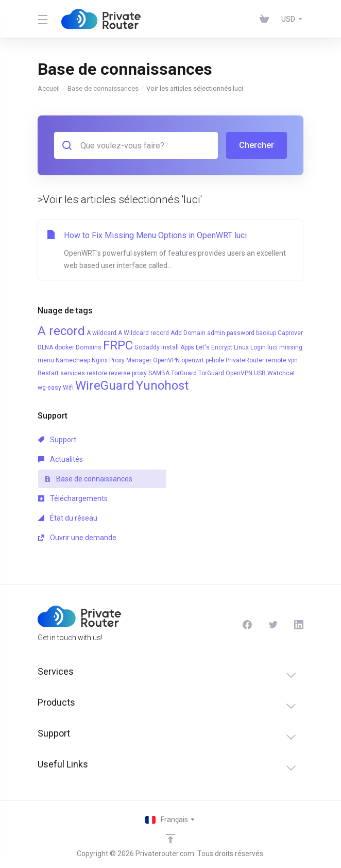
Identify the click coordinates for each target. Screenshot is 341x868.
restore (97, 373)
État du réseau (68, 518)
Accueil (49, 88)
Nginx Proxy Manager (122, 360)
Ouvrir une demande (77, 538)
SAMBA (159, 373)
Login (258, 347)
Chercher (257, 145)
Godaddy (147, 347)
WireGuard (105, 386)
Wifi (68, 388)
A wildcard (101, 333)
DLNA (45, 347)
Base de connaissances (103, 88)
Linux (241, 347)
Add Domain (188, 333)
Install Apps (178, 347)
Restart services (61, 373)
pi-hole (215, 360)
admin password (231, 333)
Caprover (290, 333)
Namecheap (73, 360)
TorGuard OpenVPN (225, 373)
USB (260, 373)
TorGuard (184, 373)
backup (266, 333)
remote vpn (282, 360)
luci (272, 347)
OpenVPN (166, 360)
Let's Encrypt (214, 347)
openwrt (193, 360)
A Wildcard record (143, 333)
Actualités (61, 459)
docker (64, 347)
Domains (89, 347)
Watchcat (281, 373)
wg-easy (49, 388)
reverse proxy (128, 373)
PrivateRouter (245, 360)
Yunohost (162, 386)
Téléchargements (73, 498)
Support (57, 440)
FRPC (118, 345)
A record (61, 331)
